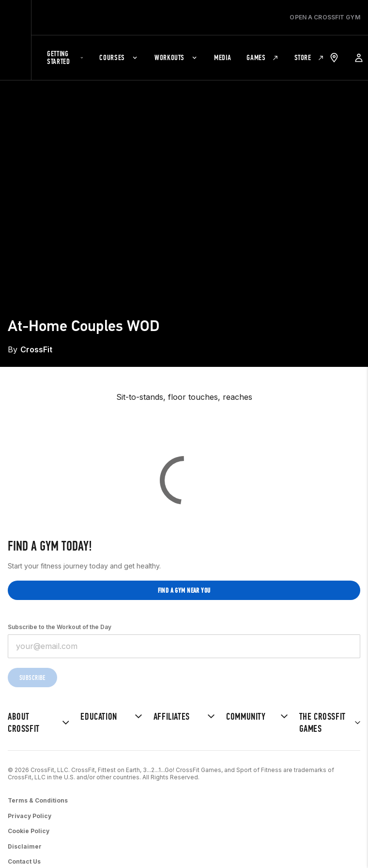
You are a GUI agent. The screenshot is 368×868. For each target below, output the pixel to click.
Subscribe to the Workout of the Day (60, 627)
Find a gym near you (184, 591)
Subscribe (32, 678)
